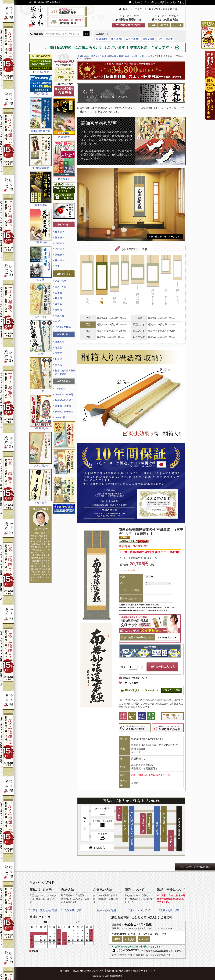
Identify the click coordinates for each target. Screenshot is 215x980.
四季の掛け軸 (133, 39)
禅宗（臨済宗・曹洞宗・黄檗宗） (65, 372)
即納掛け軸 (102, 39)
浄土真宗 (60, 342)
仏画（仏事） (62, 281)
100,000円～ (61, 417)
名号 (150, 56)
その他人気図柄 (63, 327)
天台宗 (58, 365)
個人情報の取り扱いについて (88, 971)
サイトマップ (148, 971)
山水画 (58, 293)
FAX (153, 25)
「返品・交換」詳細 (169, 910)
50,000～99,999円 (64, 412)
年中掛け (60, 243)
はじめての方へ (141, 2)
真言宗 (58, 353)
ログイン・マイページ (135, 9)
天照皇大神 (149, 39)
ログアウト (155, 9)
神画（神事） (62, 287)
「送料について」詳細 (138, 910)
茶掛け (58, 266)
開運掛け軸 (117, 39)
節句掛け (60, 260)
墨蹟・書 (60, 316)
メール (178, 25)
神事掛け (60, 238)
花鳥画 (58, 304)
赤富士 (169, 39)
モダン (58, 321)
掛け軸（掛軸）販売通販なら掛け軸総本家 (97, 56)
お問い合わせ (177, 2)
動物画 (58, 310)
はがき (165, 25)
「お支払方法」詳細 (105, 910)
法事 (160, 39)
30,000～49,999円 (64, 406)
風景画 (58, 298)
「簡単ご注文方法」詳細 (44, 910)
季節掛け (60, 249)
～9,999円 (60, 389)
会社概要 (160, 2)
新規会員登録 (170, 9)
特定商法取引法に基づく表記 (122, 971)
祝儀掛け (60, 255)
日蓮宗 (58, 359)
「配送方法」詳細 (72, 910)
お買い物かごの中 (130, 25)
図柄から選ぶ (125, 56)
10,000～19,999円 (64, 394)
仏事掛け (60, 232)
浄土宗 (58, 348)
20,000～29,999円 (64, 400)
